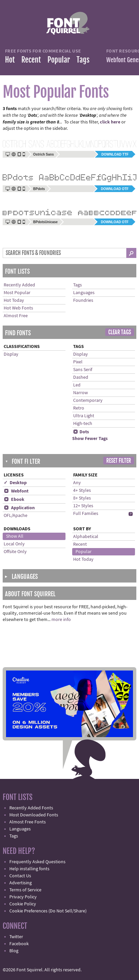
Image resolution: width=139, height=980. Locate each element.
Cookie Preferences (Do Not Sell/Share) (48, 911)
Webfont (16, 491)
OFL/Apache (16, 516)
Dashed (81, 377)
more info (61, 620)
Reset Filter (119, 461)
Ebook (14, 500)
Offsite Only (15, 552)
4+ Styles (82, 491)
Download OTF (115, 189)
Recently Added (19, 285)
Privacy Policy (23, 897)
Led (77, 385)
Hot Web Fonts (18, 308)
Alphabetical (86, 537)
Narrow (81, 393)
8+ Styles (82, 498)
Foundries (83, 300)
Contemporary (88, 400)
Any (77, 483)
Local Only (14, 544)
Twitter (16, 937)
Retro (79, 408)
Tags (83, 60)
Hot (10, 60)
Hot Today (14, 300)
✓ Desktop (15, 483)
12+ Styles (83, 506)
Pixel (78, 362)
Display (11, 354)
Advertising (21, 883)
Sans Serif (83, 370)
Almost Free (16, 316)
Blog (14, 951)
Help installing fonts (29, 869)
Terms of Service (25, 890)
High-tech (83, 424)
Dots (81, 432)
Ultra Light (84, 416)
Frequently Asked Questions (37, 862)
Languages (84, 293)
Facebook (19, 944)
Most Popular (17, 293)
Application (19, 508)
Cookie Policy (23, 904)
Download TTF (115, 154)
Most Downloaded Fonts (34, 815)
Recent (31, 60)
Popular (59, 60)
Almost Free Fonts (28, 822)
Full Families (86, 514)
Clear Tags (120, 332)
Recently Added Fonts (31, 808)
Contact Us (20, 876)
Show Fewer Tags (90, 439)
